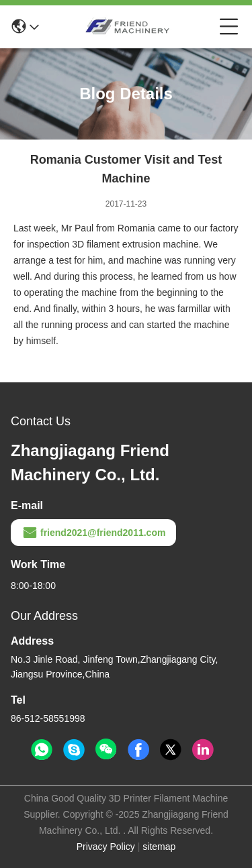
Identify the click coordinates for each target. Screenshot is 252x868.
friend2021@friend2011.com (93, 533)
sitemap (159, 847)
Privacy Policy (106, 847)
